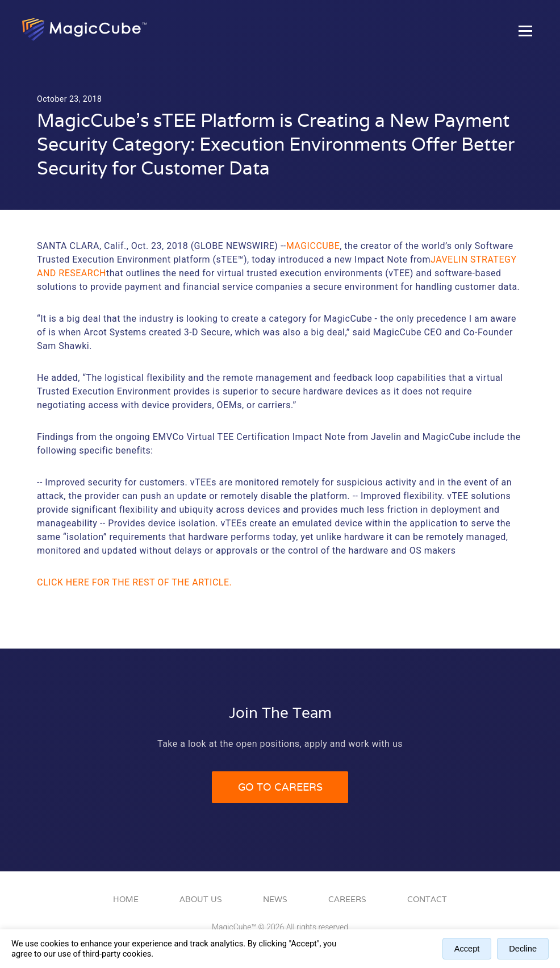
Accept (467, 949)
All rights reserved (317, 927)
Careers (347, 899)
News (275, 899)
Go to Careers (280, 787)
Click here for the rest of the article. (134, 582)
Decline (523, 949)
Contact (427, 899)
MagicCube (313, 246)
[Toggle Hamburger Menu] (525, 31)
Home (126, 899)
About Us (201, 899)
